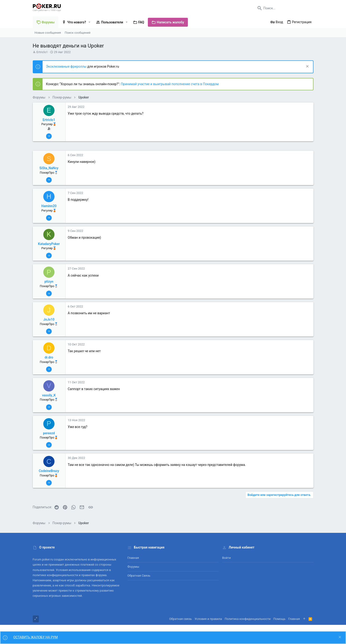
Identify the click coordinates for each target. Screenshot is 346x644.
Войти (227, 558)
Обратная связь (139, 576)
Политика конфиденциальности (248, 619)
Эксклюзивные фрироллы (67, 66)
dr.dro (49, 357)
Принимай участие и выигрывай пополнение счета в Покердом (170, 84)
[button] (89, 22)
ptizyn (49, 282)
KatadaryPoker (49, 244)
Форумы (133, 567)
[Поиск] (284, 8)
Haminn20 (49, 206)
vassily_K (49, 395)
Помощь (280, 619)
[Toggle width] (36, 619)
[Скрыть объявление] (307, 67)
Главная (133, 558)
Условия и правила (208, 619)
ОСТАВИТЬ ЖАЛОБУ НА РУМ (36, 637)
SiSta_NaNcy (49, 168)
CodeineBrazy (49, 471)
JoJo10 (49, 319)
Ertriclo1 (42, 52)
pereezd (49, 433)
